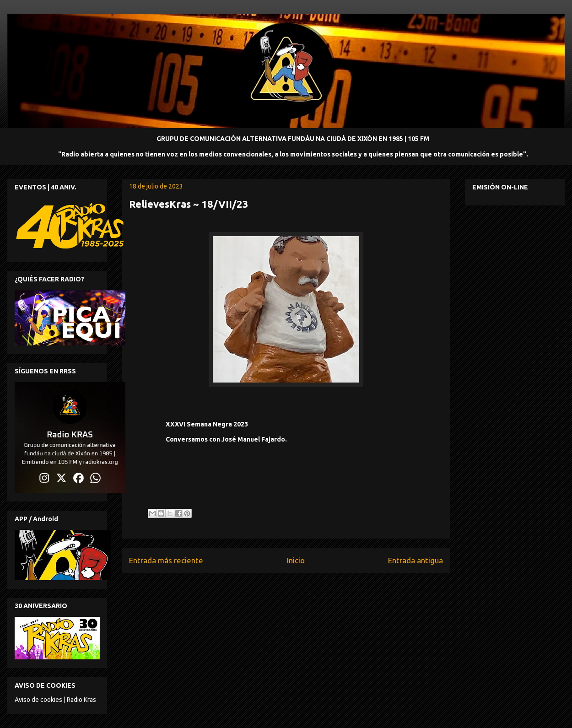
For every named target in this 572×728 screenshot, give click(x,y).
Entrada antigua (416, 560)
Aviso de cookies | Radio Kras (55, 700)
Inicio (296, 560)
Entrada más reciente (166, 560)
